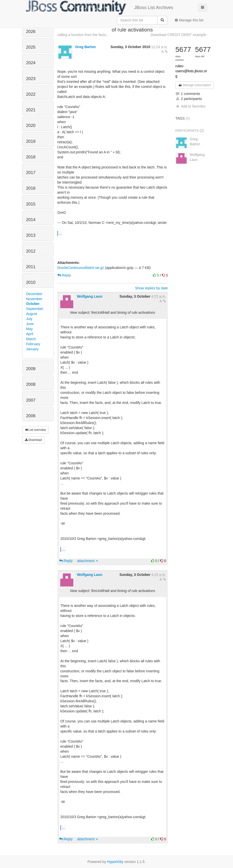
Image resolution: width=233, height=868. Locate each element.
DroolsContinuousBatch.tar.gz (81, 268)
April (30, 334)
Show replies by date (151, 288)
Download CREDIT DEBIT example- (179, 35)
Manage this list (189, 20)
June (30, 324)
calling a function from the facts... (83, 35)
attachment (88, 561)
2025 (31, 47)
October (33, 304)
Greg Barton (85, 47)
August (32, 314)
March (31, 339)
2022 (31, 94)
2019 (31, 141)
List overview (36, 430)
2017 (31, 173)
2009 (31, 369)
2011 (31, 267)
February (33, 344)
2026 (31, 32)
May (29, 329)
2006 (31, 416)
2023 (31, 79)
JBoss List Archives (100, 8)
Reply (64, 275)
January (32, 349)
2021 (31, 110)
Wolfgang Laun (90, 296)
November (34, 299)
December (34, 294)
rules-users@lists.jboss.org (191, 71)
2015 (31, 204)
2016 (31, 188)
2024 (31, 63)
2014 (31, 220)
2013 (31, 235)
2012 (31, 251)
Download (34, 440)
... (61, 233)
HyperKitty (115, 862)
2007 (31, 400)
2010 (31, 282)
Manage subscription (194, 85)
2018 (31, 157)
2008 (31, 384)
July (29, 319)
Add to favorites (190, 106)
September (35, 309)
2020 (31, 126)
